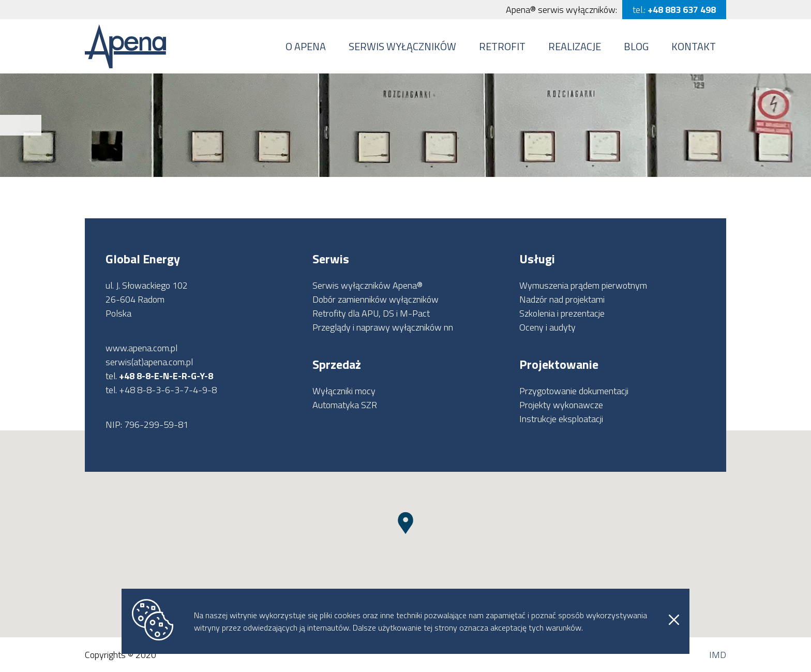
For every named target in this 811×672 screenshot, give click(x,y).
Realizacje (575, 46)
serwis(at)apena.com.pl (149, 362)
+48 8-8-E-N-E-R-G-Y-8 (166, 376)
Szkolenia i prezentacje (562, 313)
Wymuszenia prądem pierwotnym (583, 285)
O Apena (306, 46)
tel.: (674, 10)
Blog (636, 46)
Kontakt (694, 46)
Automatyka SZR (345, 405)
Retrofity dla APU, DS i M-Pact (371, 313)
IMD (718, 655)
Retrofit (502, 46)
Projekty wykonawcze (561, 405)
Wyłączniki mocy (344, 391)
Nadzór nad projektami (562, 299)
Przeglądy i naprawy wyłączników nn (383, 327)
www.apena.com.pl (141, 348)
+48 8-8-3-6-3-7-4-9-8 (168, 390)
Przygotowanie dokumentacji (574, 391)
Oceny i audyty (547, 327)
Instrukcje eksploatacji (561, 419)
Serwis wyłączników (402, 46)
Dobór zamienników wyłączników (376, 299)
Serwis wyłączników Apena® (367, 285)
